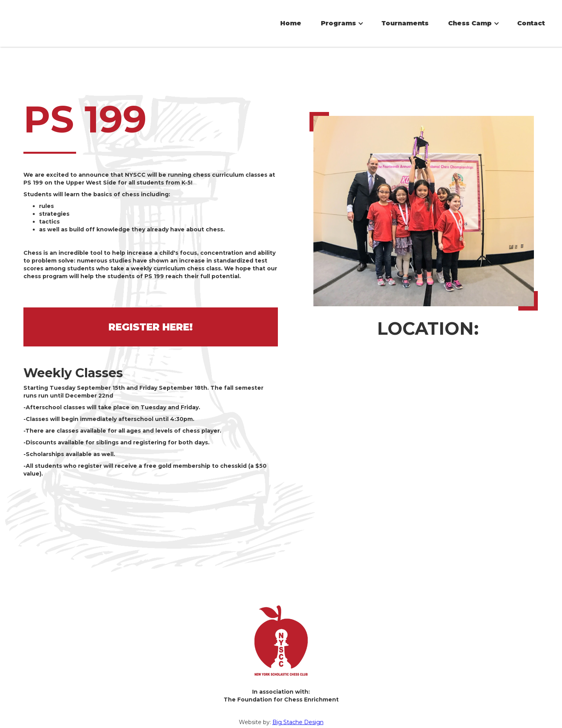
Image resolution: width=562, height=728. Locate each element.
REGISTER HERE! (151, 323)
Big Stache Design (298, 718)
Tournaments (405, 23)
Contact (531, 23)
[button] (341, 23)
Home (291, 23)
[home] (88, 10)
